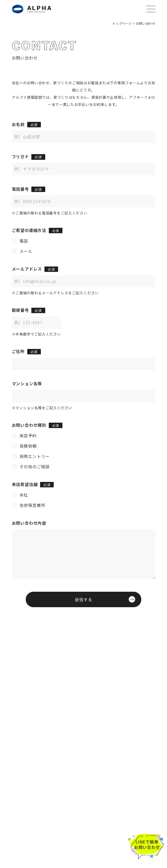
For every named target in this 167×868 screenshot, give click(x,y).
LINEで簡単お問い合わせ (147, 845)
